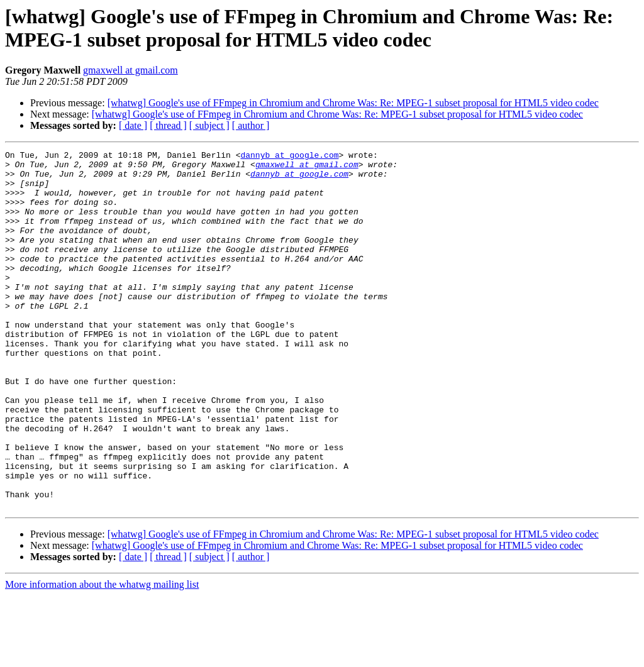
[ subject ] (209, 125)
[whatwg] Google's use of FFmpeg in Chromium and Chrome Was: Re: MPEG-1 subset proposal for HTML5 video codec (353, 103)
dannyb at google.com (289, 157)
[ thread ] (168, 125)
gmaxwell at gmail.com (130, 70)
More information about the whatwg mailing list (102, 656)
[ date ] (133, 125)
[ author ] (251, 125)
